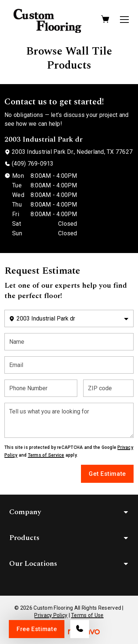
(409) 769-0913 (33, 164)
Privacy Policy (51, 615)
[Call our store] (80, 629)
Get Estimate (107, 474)
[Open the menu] (124, 20)
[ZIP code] (108, 388)
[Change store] (69, 318)
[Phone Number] (41, 388)
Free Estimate (37, 629)
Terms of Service (46, 455)
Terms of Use (87, 615)
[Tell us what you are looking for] (69, 420)
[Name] (69, 342)
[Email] (69, 365)
